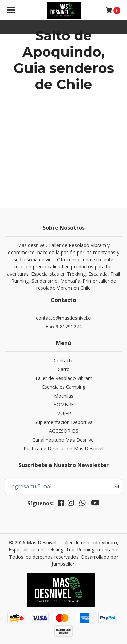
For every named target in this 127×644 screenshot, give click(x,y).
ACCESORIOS (64, 431)
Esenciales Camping (64, 387)
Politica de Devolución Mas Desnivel (63, 449)
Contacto (64, 360)
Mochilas (64, 396)
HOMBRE (63, 405)
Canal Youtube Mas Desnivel (63, 440)
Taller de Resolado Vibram (64, 378)
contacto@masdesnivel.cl (64, 318)
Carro (64, 369)
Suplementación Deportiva (64, 422)
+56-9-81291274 (63, 327)
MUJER (64, 413)
